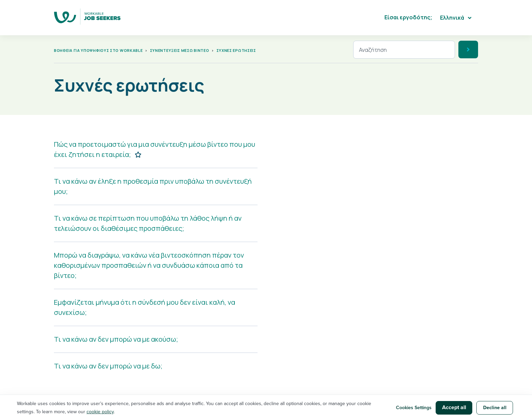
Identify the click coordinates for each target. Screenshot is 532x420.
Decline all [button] (495, 408)
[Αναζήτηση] (404, 50)
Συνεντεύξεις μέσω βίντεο (180, 50)
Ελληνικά (453, 18)
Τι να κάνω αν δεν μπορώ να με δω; (108, 366)
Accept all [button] (454, 407)
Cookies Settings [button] (414, 408)
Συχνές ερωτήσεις (236, 50)
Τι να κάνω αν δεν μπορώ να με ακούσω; (116, 339)
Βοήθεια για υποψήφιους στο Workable (98, 50)
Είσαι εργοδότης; (408, 17)
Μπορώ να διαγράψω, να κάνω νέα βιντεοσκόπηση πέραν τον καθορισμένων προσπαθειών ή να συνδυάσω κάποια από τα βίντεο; (149, 265)
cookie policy (100, 412)
